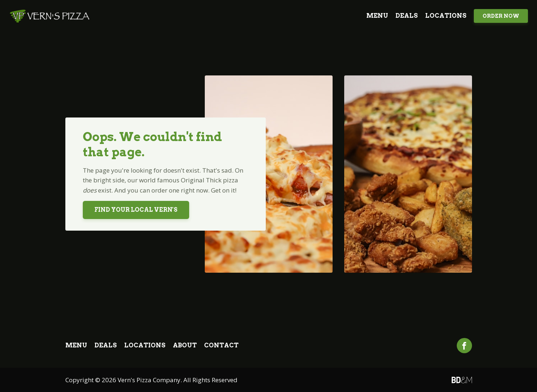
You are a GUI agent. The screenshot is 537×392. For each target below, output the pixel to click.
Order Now (501, 16)
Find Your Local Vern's (136, 210)
